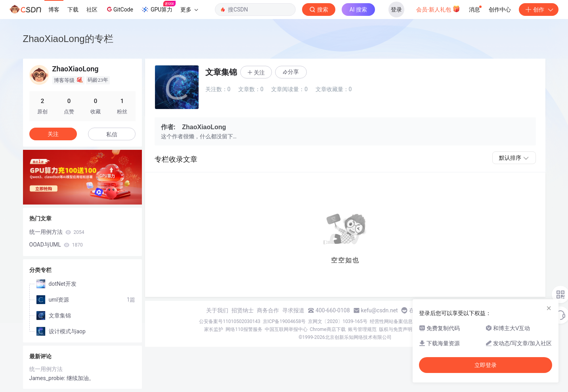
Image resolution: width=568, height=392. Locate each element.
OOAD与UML (56, 245)
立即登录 (486, 365)
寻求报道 (293, 310)
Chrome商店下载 (328, 329)
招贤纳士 (243, 310)
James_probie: (48, 378)
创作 (539, 10)
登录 (396, 10)
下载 (73, 10)
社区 (92, 10)
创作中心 (500, 10)
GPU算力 (158, 7)
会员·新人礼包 (438, 9)
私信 (112, 134)
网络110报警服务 (244, 329)
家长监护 (214, 329)
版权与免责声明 (396, 329)
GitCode (119, 9)
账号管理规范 (362, 329)
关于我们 (217, 310)
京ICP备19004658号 (284, 321)
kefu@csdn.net (380, 310)
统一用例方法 (57, 232)
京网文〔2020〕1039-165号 (338, 321)
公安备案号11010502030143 (229, 321)
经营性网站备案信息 (391, 321)
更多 (189, 10)
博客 (54, 10)
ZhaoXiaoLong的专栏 (68, 39)
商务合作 (268, 310)
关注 (53, 134)
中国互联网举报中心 (286, 329)
